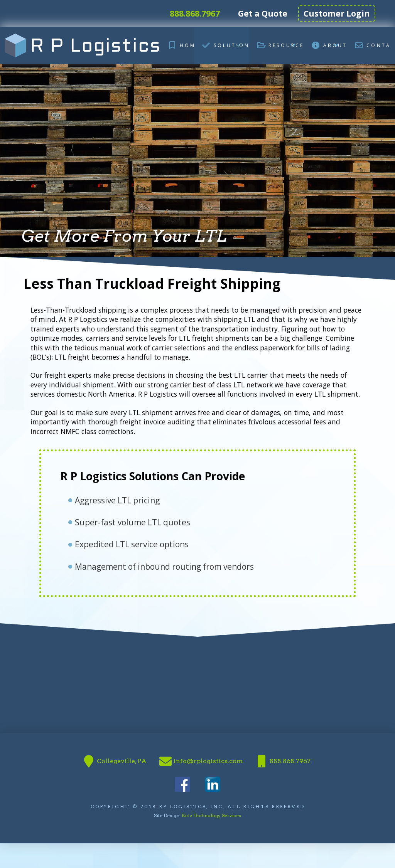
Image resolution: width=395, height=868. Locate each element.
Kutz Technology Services (211, 815)
